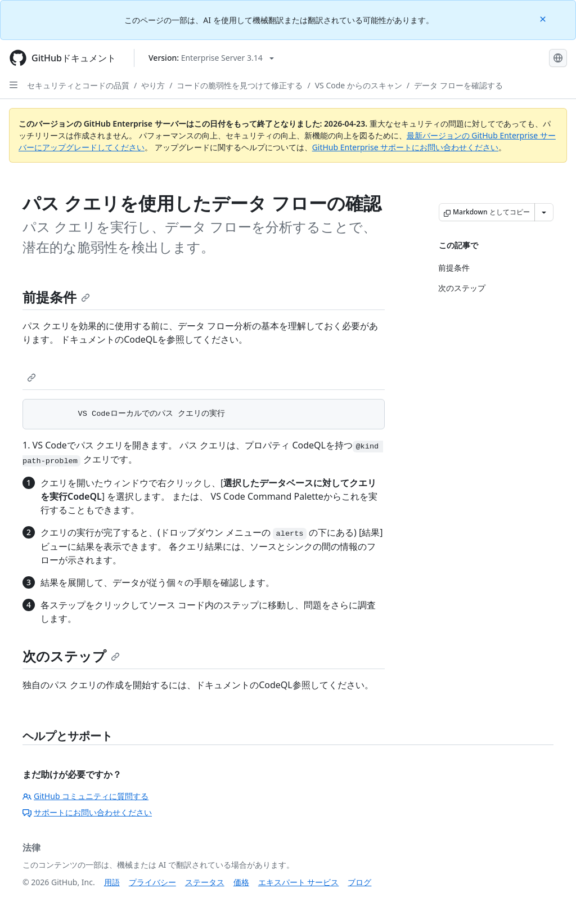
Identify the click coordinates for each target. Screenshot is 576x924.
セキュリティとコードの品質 (78, 85)
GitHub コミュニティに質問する (85, 796)
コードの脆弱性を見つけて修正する (240, 85)
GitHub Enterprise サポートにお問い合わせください (406, 147)
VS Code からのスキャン (359, 85)
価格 (241, 882)
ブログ (359, 882)
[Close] (544, 18)
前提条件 (56, 297)
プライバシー (152, 882)
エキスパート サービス (299, 882)
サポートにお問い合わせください (87, 812)
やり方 (153, 85)
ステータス (205, 882)
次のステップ (71, 656)
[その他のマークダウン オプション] (544, 212)
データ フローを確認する (458, 85)
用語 (112, 882)
